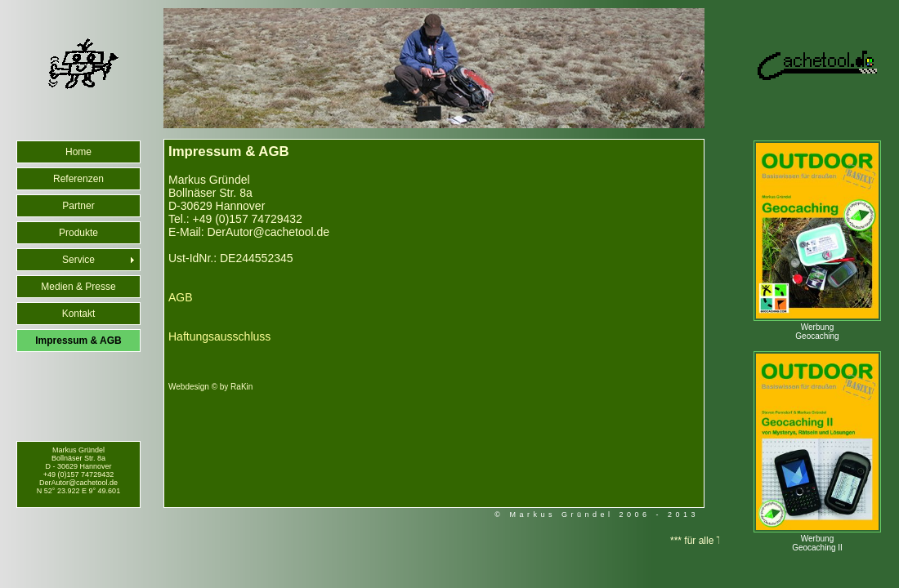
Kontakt (79, 314)
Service (78, 260)
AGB (181, 297)
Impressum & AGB (78, 341)
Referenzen (78, 179)
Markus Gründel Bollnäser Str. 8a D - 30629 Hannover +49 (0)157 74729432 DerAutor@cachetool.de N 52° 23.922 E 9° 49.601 (78, 470)
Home (78, 152)
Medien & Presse (78, 287)
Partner (78, 206)
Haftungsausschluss (219, 336)
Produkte (78, 233)
